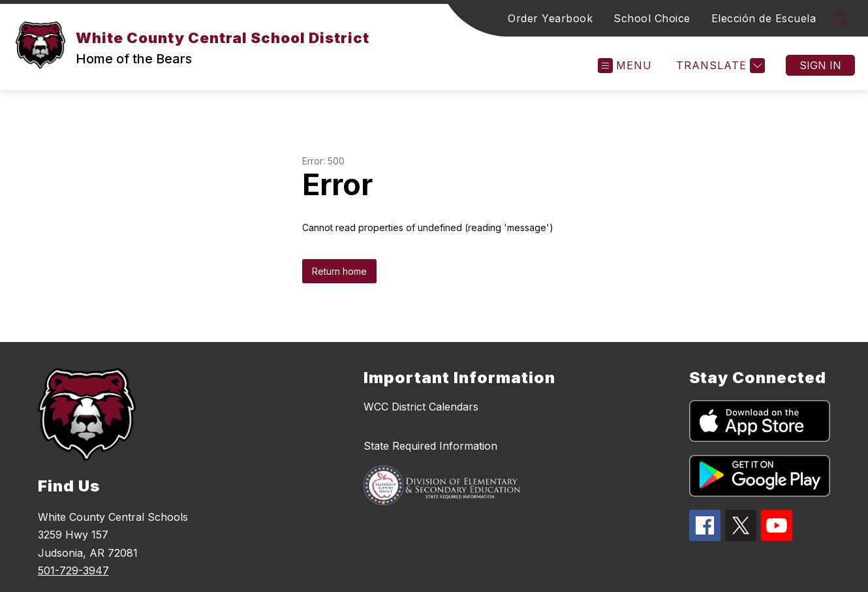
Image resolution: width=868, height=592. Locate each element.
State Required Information (430, 446)
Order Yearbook (550, 18)
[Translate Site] (719, 66)
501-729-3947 (73, 570)
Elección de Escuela (764, 18)
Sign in (820, 65)
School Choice (652, 18)
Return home (339, 271)
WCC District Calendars (421, 407)
